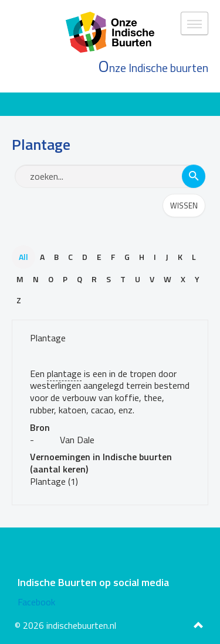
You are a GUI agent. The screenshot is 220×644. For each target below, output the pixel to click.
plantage (64, 374)
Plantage (48, 338)
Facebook (36, 602)
